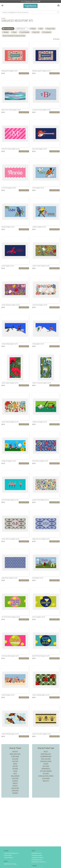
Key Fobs (46, 766)
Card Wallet (25, 32)
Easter (15, 766)
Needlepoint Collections (39, 862)
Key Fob (36, 32)
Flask (15, 32)
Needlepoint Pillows (38, 857)
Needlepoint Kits (37, 853)
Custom (15, 761)
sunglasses (9, 29)
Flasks (46, 764)
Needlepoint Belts (37, 855)
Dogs (15, 764)
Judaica (15, 781)
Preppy (15, 783)
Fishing (15, 768)
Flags (15, 771)
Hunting (15, 778)
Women (15, 793)
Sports (15, 786)
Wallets (46, 781)
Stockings (46, 778)
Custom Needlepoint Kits (11, 853)
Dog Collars (46, 759)
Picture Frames (46, 771)
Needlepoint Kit (24, 73)
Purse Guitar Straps (46, 776)
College (15, 759)
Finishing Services (37, 860)
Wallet (6, 32)
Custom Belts (8, 855)
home (3, 18)
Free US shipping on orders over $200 (31, 1)
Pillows (46, 773)
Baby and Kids (15, 754)
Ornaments (46, 768)
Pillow (33, 29)
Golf (15, 773)
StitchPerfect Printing (10, 864)
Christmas (15, 756)
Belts (46, 751)
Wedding (15, 790)
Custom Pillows (8, 857)
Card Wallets (46, 754)
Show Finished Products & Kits (14, 36)
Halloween (15, 776)
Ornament (47, 32)
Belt (41, 29)
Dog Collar (51, 29)
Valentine (15, 788)
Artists (15, 751)
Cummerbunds (46, 756)
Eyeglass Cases (46, 761)
